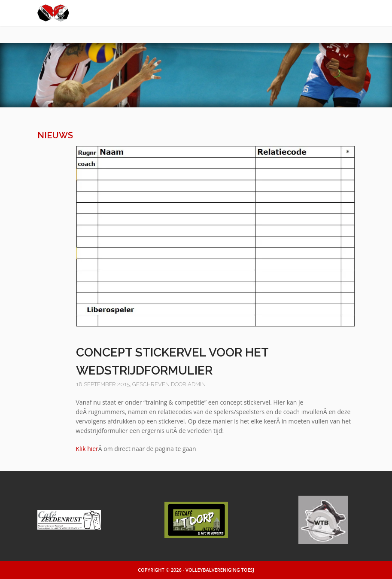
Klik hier (87, 449)
